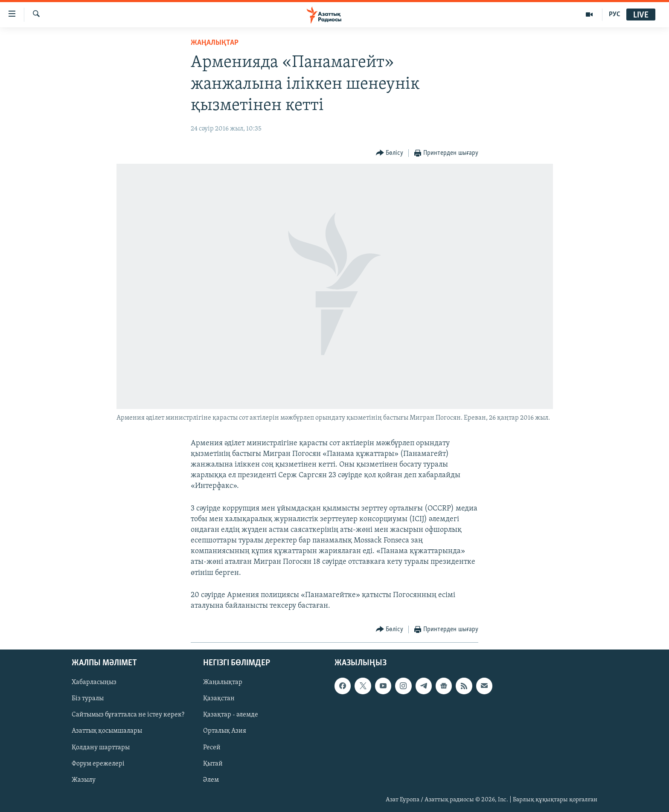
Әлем (211, 780)
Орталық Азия (225, 731)
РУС (615, 14)
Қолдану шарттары (101, 748)
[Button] (390, 153)
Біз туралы (88, 699)
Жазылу (84, 780)
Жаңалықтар (223, 683)
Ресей (212, 748)
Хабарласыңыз (94, 683)
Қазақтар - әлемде (231, 715)
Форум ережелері (98, 764)
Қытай (213, 764)
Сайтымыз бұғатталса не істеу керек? (128, 715)
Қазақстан (219, 699)
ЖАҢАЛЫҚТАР (215, 43)
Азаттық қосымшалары (107, 731)
